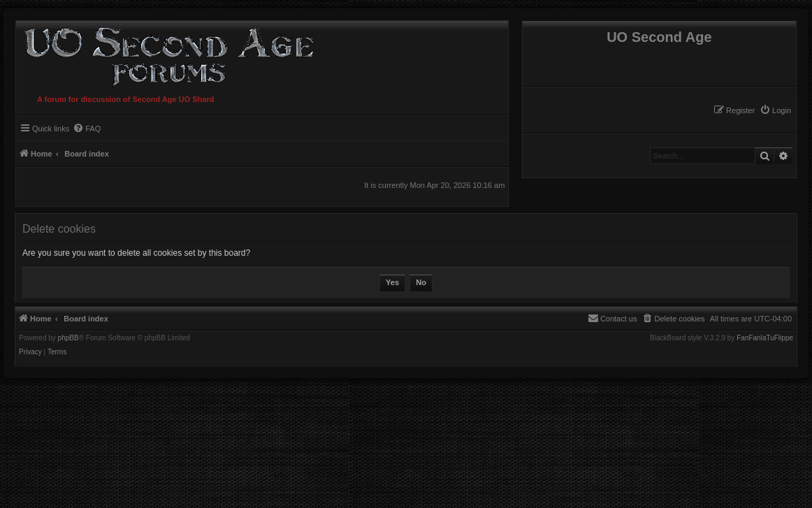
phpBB (68, 338)
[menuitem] (775, 110)
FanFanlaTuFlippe (765, 338)
